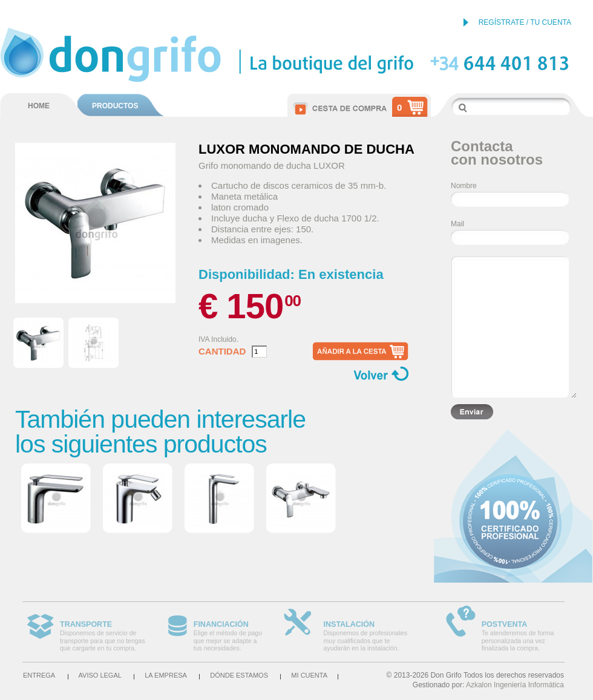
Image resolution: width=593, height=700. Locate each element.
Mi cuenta (309, 675)
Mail (457, 224)
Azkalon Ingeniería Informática (515, 685)
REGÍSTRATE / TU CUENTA (525, 22)
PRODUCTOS (115, 106)
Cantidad (222, 352)
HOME (39, 106)
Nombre (464, 186)
